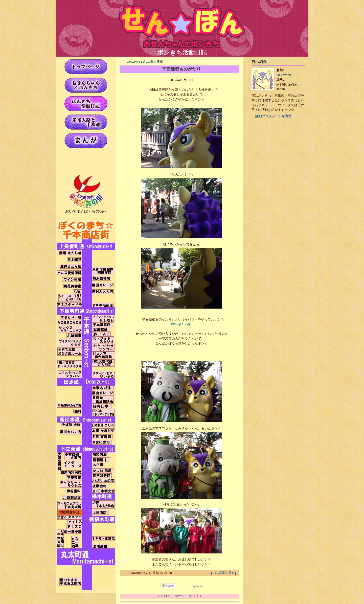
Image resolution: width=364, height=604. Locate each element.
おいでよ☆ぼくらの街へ (86, 211)
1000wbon (284, 75)
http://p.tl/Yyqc (181, 324)
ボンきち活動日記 (182, 49)
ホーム (180, 596)
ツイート (196, 587)
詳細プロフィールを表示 (273, 116)
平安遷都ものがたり (181, 69)
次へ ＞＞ (196, 596)
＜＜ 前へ (163, 596)
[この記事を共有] (223, 573)
